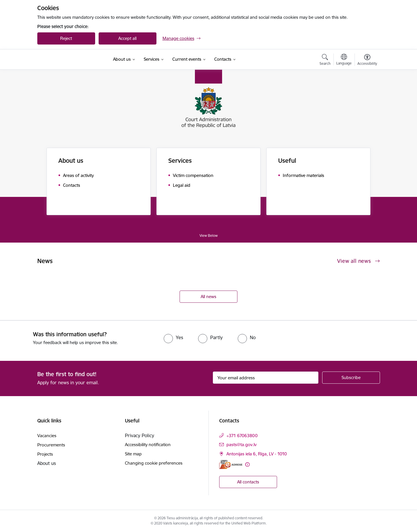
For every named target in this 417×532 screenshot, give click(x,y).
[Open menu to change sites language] (344, 60)
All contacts (248, 482)
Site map (133, 454)
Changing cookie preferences (154, 463)
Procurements (51, 445)
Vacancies (47, 436)
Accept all (127, 38)
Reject (66, 38)
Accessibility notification (148, 445)
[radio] (173, 337)
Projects (45, 454)
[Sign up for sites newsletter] (351, 378)
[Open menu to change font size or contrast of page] (367, 60)
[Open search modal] (325, 60)
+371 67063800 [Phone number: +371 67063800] (242, 436)
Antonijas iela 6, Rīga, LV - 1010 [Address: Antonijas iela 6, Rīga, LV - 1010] (257, 454)
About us (71, 161)
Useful (287, 161)
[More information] (247, 464)
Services (180, 161)
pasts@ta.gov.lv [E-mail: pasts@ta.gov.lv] (241, 445)
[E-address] (231, 464)
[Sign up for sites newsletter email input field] (266, 378)
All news (208, 297)
